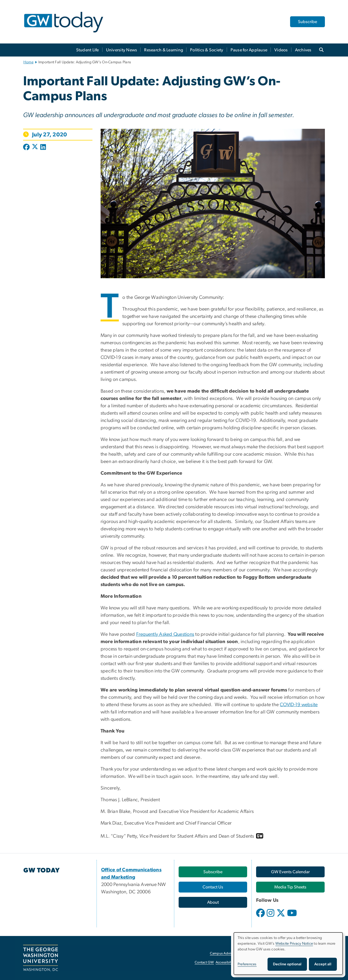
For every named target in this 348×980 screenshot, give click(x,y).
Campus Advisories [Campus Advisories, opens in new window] (225, 954)
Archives (303, 50)
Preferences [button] (247, 964)
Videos (281, 50)
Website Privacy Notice (294, 944)
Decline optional (287, 964)
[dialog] (288, 954)
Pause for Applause (249, 50)
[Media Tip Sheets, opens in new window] (290, 887)
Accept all (323, 964)
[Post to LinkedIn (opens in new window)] (43, 148)
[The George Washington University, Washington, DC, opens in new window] (41, 958)
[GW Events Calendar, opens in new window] (290, 872)
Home (28, 62)
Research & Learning (164, 50)
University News (122, 50)
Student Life (88, 50)
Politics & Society (207, 50)
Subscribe (307, 22)
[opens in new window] (261, 917)
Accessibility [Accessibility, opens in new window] (225, 962)
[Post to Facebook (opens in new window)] (27, 148)
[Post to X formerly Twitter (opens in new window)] (35, 148)
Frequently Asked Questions (165, 634)
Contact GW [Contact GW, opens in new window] (204, 962)
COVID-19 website (299, 705)
